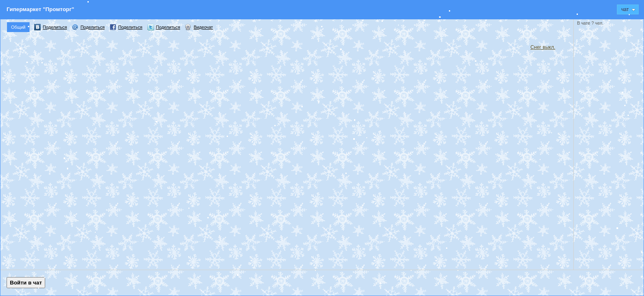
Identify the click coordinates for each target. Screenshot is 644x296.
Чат (628, 9)
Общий (18, 27)
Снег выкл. (543, 47)
